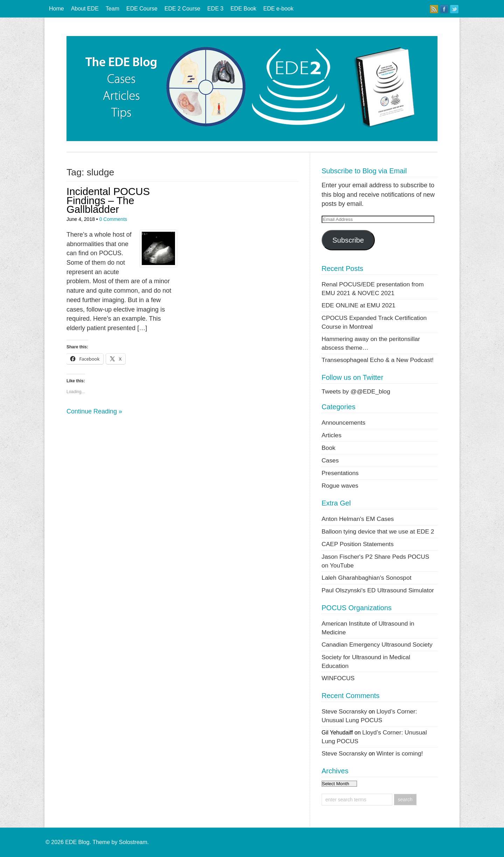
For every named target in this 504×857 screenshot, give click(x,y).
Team (113, 9)
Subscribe (348, 240)
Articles (332, 435)
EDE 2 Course (182, 9)
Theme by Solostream (120, 842)
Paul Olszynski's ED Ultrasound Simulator (378, 590)
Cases (330, 460)
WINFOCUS (338, 678)
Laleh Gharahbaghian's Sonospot (367, 578)
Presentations (340, 473)
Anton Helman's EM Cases (358, 519)
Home (57, 9)
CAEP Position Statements (358, 544)
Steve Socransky (344, 711)
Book (329, 448)
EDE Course (142, 9)
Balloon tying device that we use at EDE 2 (378, 531)
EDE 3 (215, 9)
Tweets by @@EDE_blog (356, 391)
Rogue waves (340, 486)
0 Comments (113, 219)
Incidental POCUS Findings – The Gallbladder (108, 200)
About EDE (85, 9)
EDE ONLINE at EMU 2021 (359, 305)
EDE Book (243, 9)
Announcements (344, 423)
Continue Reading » (94, 411)
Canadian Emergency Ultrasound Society (377, 645)
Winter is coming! (400, 753)
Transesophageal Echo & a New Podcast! (378, 360)
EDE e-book (278, 9)
